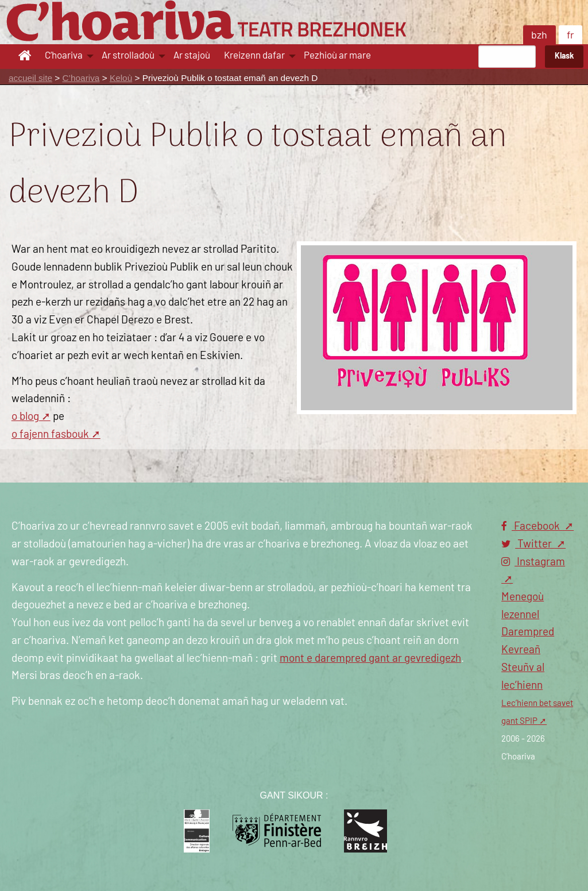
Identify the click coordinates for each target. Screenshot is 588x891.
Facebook (532, 526)
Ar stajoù (192, 55)
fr (570, 36)
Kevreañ (521, 650)
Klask (564, 56)
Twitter (528, 544)
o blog (25, 417)
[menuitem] (27, 57)
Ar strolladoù (128, 55)
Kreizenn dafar (254, 55)
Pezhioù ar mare (337, 55)
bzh (539, 36)
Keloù (121, 78)
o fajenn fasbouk (50, 435)
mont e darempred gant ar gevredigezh (370, 659)
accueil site (30, 78)
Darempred (528, 632)
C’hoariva (64, 55)
